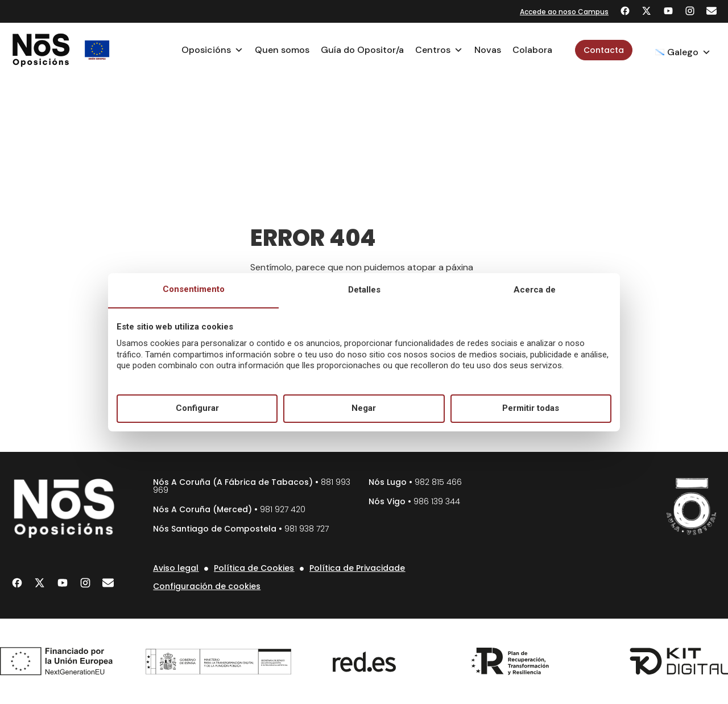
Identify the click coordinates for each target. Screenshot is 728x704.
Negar (364, 408)
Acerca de (535, 290)
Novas (488, 50)
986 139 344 (437, 501)
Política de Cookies (254, 568)
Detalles (364, 290)
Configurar (197, 408)
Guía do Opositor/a (362, 50)
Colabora (532, 50)
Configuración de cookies (207, 586)
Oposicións (212, 50)
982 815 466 (438, 482)
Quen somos (282, 50)
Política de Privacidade (357, 568)
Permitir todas (531, 408)
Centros (439, 50)
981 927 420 (283, 509)
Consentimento (194, 289)
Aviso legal (176, 568)
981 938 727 (307, 529)
